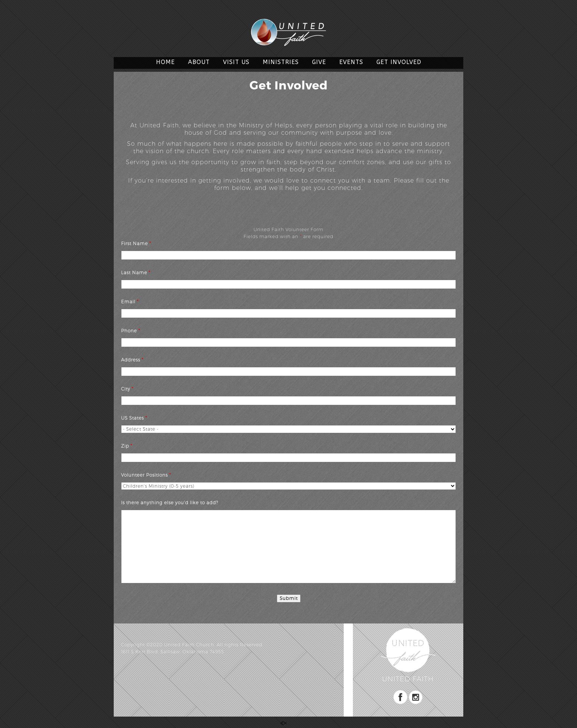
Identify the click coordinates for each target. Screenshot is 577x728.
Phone (131, 331)
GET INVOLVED (399, 62)
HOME (165, 62)
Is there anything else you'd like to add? (170, 503)
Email (130, 302)
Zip (127, 446)
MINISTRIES (281, 62)
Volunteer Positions (146, 475)
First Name (136, 243)
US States (134, 418)
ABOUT (199, 62)
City (127, 389)
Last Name (136, 273)
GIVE (319, 62)
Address (132, 360)
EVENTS (351, 62)
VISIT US (236, 62)
